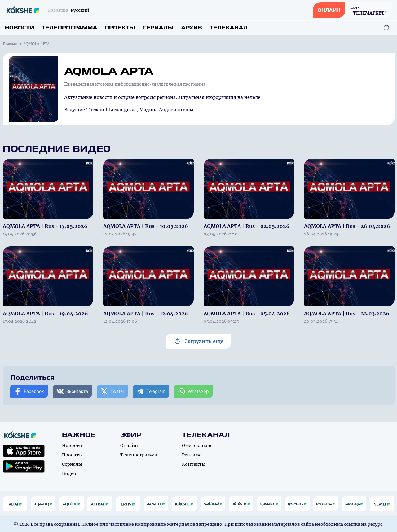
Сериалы (158, 28)
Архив (192, 28)
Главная (10, 44)
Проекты (120, 28)
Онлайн (129, 446)
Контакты (194, 464)
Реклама (192, 455)
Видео (69, 473)
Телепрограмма (69, 28)
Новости (20, 28)
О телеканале (197, 446)
